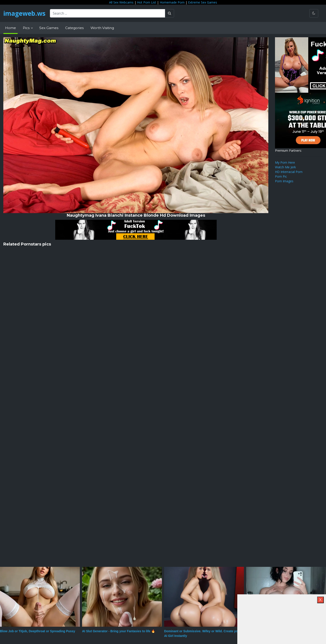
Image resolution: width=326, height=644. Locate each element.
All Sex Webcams (121, 2)
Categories (74, 28)
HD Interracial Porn (289, 172)
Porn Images (284, 181)
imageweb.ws (24, 13)
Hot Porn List (147, 2)
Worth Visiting (102, 28)
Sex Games (49, 28)
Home (11, 28)
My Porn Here (285, 162)
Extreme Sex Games (203, 2)
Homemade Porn (172, 2)
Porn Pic (281, 176)
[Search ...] (108, 13)
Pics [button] (27, 28)
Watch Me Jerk (285, 167)
